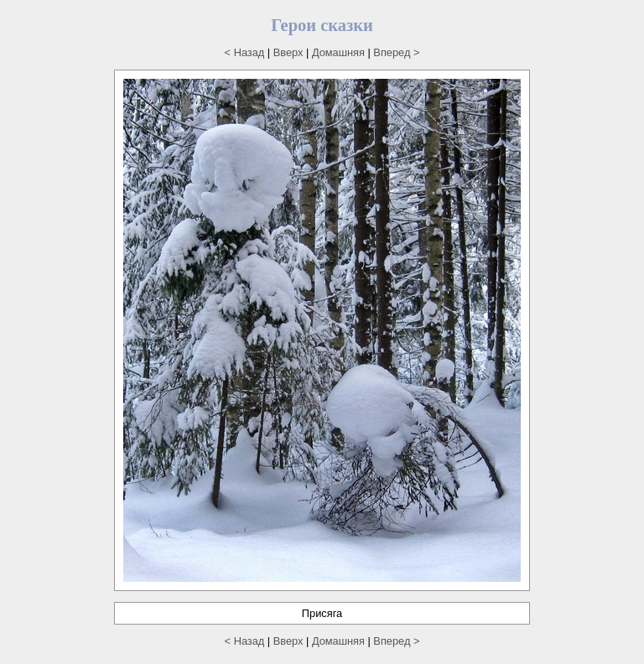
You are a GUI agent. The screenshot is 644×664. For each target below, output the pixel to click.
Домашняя (338, 52)
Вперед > (396, 52)
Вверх (288, 52)
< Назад (245, 52)
